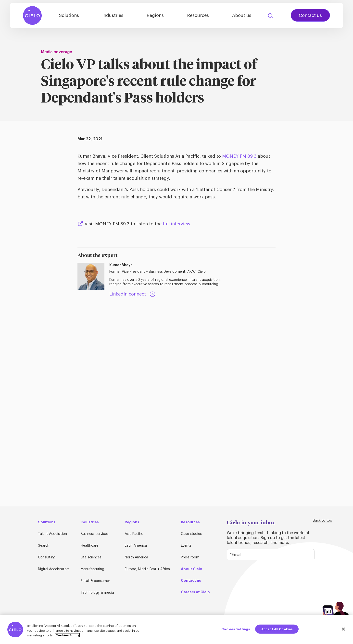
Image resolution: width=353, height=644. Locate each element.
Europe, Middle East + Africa (147, 569)
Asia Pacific (134, 534)
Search (270, 16)
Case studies (191, 534)
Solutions (69, 15)
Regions (155, 15)
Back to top (322, 521)
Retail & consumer (95, 581)
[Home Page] (32, 15)
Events (186, 546)
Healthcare (89, 546)
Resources (198, 15)
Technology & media (97, 593)
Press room (190, 557)
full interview (176, 224)
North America (136, 557)
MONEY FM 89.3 (239, 156)
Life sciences (91, 557)
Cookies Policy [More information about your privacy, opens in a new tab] (67, 637)
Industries (113, 15)
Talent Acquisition (52, 534)
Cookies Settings (236, 631)
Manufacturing (92, 569)
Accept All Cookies (277, 631)
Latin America (136, 546)
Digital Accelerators (54, 569)
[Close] (343, 631)
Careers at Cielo (195, 592)
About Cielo (192, 569)
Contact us (310, 15)
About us (242, 15)
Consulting (47, 557)
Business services (95, 534)
